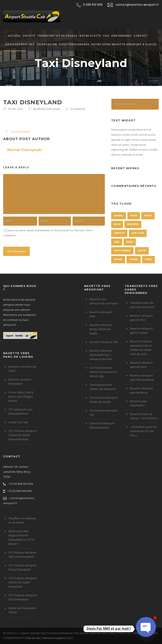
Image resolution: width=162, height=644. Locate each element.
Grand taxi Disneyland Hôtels (22, 610)
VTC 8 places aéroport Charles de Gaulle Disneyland (23, 583)
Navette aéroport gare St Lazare (141, 331)
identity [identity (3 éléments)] (119, 233)
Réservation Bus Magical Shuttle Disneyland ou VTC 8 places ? (21, 538)
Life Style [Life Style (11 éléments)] (138, 233)
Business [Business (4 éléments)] (133, 224)
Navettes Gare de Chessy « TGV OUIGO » (144, 416)
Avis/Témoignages (74, 45)
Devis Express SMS (20, 45)
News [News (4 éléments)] (130, 242)
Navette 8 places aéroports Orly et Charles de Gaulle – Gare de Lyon (142, 348)
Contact (141, 36)
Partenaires (121, 36)
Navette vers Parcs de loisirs (22, 369)
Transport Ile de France (57, 36)
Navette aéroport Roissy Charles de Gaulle (101, 329)
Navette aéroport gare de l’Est (141, 318)
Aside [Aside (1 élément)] (134, 216)
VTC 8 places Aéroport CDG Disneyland (23, 598)
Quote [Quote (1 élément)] (142, 251)
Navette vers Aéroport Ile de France (104, 302)
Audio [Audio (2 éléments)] (148, 216)
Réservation (47, 45)
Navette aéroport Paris (101, 314)
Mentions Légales (53, 638)
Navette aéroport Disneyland (20, 382)
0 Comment (78, 109)
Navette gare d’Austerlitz (138, 404)
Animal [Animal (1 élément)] (119, 216)
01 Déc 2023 (16, 109)
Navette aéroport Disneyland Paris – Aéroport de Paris (101, 355)
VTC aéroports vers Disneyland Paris (20, 412)
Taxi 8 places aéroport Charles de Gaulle (104, 400)
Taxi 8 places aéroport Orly (104, 413)
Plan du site (33, 638)
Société (29, 36)
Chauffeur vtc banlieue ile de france (22, 521)
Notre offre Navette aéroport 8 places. (124, 45)
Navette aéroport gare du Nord (141, 365)
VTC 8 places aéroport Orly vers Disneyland (23, 555)
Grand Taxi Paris (18, 422)
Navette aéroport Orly (104, 342)
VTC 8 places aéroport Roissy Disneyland (23, 568)
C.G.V (70, 638)
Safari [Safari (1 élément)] (118, 260)
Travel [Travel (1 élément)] (134, 260)
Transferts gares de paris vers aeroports (142, 305)
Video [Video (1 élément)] (148, 260)
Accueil (14, 36)
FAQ (106, 36)
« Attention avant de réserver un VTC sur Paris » (143, 431)
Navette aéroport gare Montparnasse (142, 378)
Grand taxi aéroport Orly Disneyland (102, 426)
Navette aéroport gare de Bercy (141, 391)
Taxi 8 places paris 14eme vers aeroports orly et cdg (103, 372)
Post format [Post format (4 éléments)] (122, 251)
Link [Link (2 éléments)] (117, 242)
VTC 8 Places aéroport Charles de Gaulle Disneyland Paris (23, 435)
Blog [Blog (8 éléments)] (117, 224)
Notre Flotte (90, 36)
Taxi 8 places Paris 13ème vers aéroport (103, 387)
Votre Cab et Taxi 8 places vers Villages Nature (21, 397)
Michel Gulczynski (49, 109)
